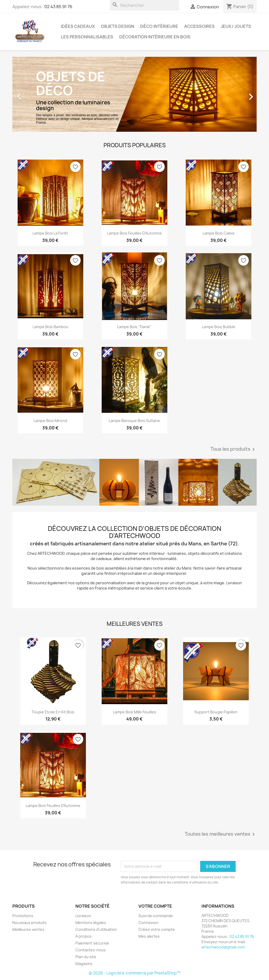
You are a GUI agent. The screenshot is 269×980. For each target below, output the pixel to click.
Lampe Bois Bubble (219, 327)
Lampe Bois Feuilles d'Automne (134, 233)
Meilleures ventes (28, 929)
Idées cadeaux (78, 26)
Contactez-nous (90, 950)
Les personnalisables (87, 37)
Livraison (83, 916)
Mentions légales (91, 923)
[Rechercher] (144, 5)
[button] (31, 94)
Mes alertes (149, 936)
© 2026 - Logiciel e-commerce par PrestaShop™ (135, 973)
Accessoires (199, 26)
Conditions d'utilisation (96, 929)
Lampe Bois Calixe (219, 233)
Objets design (118, 26)
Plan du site (86, 957)
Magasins (84, 964)
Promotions (23, 916)
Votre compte (155, 906)
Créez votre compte (157, 929)
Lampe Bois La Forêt (50, 233)
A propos (84, 936)
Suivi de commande (156, 916)
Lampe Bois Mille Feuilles (134, 712)
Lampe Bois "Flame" (134, 327)
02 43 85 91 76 (58, 7)
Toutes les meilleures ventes (221, 834)
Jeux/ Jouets (236, 26)
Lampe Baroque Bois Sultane (134, 421)
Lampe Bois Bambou (50, 327)
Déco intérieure (159, 26)
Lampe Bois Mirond (50, 421)
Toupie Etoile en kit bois (53, 712)
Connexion (148, 923)
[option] (134, 94)
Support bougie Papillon (216, 712)
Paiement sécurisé (92, 943)
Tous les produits (234, 449)
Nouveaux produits (30, 923)
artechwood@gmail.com (223, 947)
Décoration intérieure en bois (155, 37)
